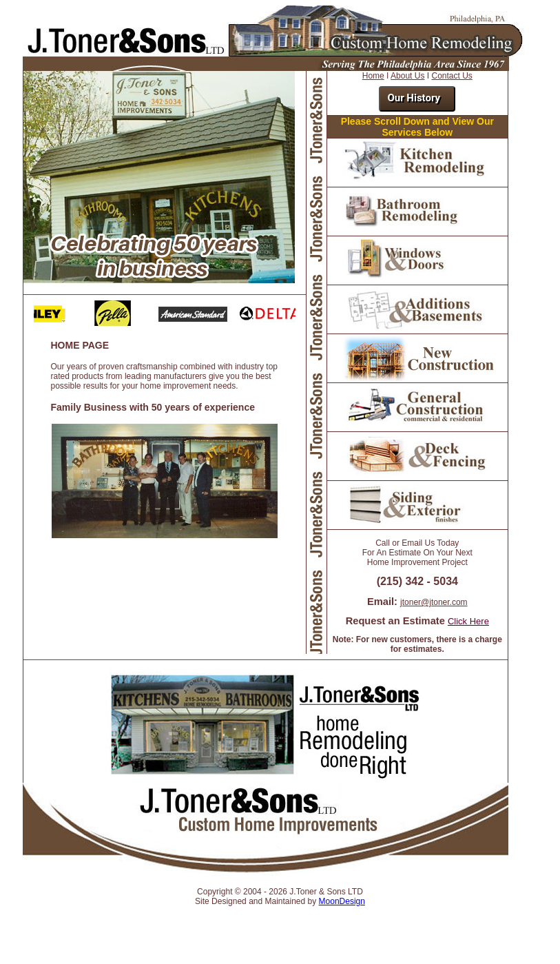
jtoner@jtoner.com (434, 602)
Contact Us (452, 76)
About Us (407, 76)
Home (373, 76)
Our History (414, 98)
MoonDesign (342, 901)
